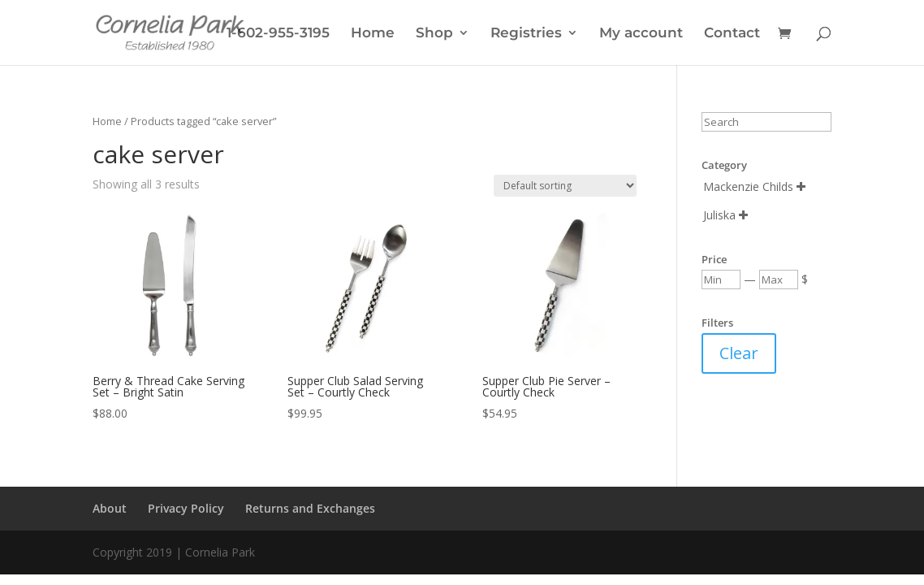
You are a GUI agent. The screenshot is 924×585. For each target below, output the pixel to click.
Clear (739, 353)
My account (641, 34)
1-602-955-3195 (278, 34)
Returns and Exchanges (310, 508)
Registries (526, 34)
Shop (434, 34)
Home (373, 34)
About (110, 508)
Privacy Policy (186, 508)
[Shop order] (565, 186)
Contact (732, 34)
